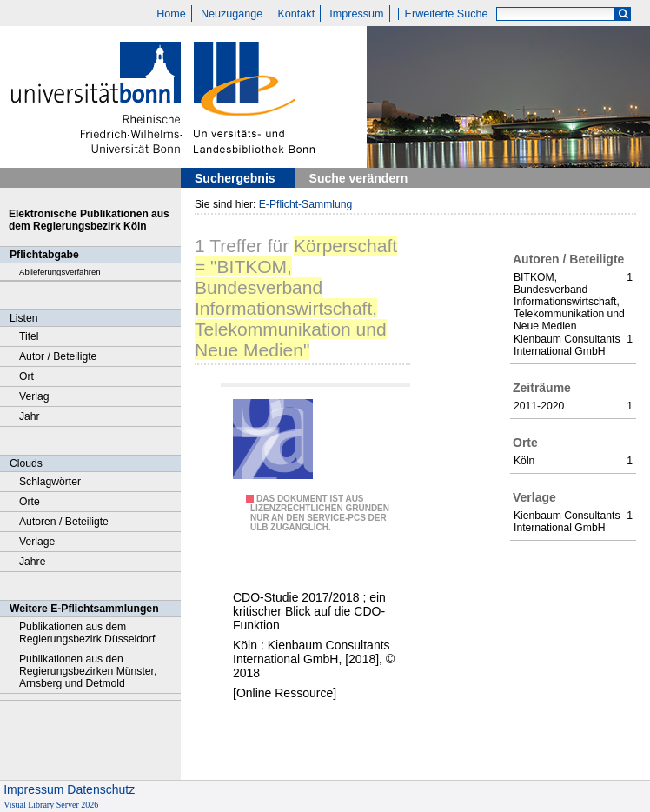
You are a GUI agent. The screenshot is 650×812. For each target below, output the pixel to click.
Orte (30, 502)
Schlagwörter (50, 482)
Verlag (34, 396)
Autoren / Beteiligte (64, 522)
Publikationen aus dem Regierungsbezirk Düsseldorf (87, 633)
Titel (29, 336)
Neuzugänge (232, 14)
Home (171, 14)
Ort (27, 376)
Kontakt (296, 14)
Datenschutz (101, 789)
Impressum (356, 14)
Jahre (32, 562)
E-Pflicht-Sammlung (306, 204)
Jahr (30, 416)
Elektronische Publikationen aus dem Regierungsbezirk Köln (89, 220)
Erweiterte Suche (447, 14)
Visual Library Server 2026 (51, 805)
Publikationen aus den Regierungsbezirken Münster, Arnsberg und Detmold (88, 671)
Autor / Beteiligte (58, 356)
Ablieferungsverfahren (60, 272)
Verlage (37, 542)
